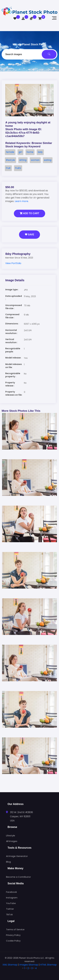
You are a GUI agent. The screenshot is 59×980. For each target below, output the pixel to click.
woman (35, 160)
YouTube (11, 903)
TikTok (9, 914)
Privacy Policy (13, 935)
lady (40, 152)
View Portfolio (13, 263)
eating (48, 160)
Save (30, 235)
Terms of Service (15, 929)
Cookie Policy (13, 941)
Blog (8, 862)
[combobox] (29, 54)
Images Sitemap (29, 965)
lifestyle (10, 160)
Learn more (21, 201)
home (30, 152)
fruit (8, 168)
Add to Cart (29, 213)
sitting (23, 160)
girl (20, 152)
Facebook (11, 892)
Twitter (10, 909)
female (10, 152)
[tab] (29, 973)
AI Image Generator (17, 856)
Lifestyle (11, 836)
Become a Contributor (18, 877)
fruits (18, 168)
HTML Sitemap (48, 965)
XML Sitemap (10, 965)
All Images (12, 841)
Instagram (12, 898)
